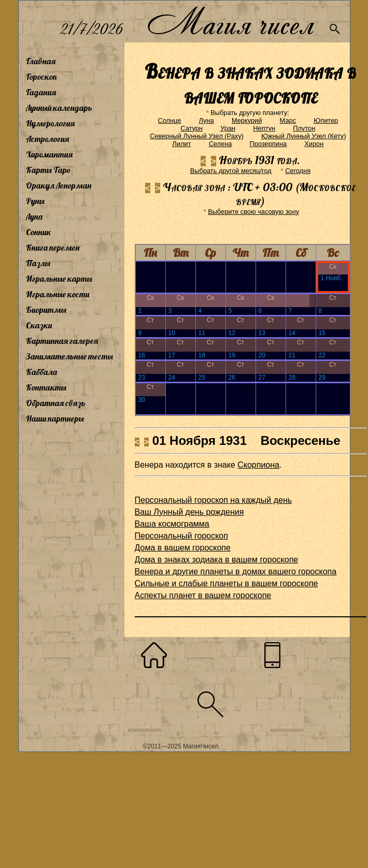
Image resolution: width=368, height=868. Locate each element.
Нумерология (50, 123)
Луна (34, 216)
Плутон (304, 128)
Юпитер (326, 120)
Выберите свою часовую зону (253, 212)
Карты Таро (48, 170)
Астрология (47, 139)
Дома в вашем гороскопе (183, 548)
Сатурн (192, 128)
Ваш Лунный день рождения (189, 512)
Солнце (169, 120)
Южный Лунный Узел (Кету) (303, 136)
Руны (35, 201)
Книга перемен (53, 248)
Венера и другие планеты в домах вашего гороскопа (236, 572)
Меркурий (247, 120)
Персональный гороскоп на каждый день (214, 500)
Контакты (46, 387)
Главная (41, 61)
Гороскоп (41, 77)
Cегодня (298, 171)
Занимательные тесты (69, 356)
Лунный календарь (59, 108)
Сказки (39, 325)
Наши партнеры (55, 418)
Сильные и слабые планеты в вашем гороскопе (227, 583)
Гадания (41, 92)
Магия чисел (230, 21)
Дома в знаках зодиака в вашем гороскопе (217, 560)
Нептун (264, 128)
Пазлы (38, 263)
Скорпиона (258, 465)
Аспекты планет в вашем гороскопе (203, 595)
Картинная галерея (62, 341)
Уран (228, 128)
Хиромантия (49, 154)
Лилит (181, 144)
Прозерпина (268, 144)
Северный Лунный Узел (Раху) (197, 136)
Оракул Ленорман (59, 185)
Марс (288, 120)
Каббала (41, 372)
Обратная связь (56, 403)
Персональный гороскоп (181, 536)
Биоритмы (46, 310)
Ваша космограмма (172, 524)
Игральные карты (59, 279)
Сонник (39, 232)
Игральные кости (58, 294)
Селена (221, 144)
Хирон (314, 144)
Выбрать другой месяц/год (231, 171)
